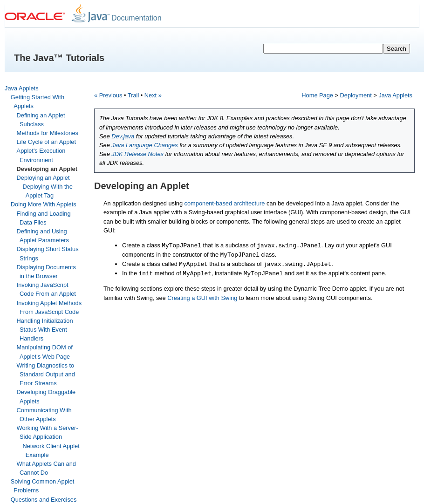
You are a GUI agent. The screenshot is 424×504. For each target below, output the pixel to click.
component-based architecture (225, 203)
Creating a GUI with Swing (202, 298)
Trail (133, 95)
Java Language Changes (144, 145)
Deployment (356, 95)
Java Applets (22, 88)
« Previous (108, 95)
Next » (153, 95)
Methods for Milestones (48, 133)
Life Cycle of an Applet (46, 142)
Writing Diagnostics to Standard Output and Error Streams (46, 374)
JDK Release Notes (137, 154)
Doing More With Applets (44, 204)
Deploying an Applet (43, 178)
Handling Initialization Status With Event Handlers (45, 330)
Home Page (317, 95)
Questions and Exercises (44, 500)
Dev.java (123, 136)
